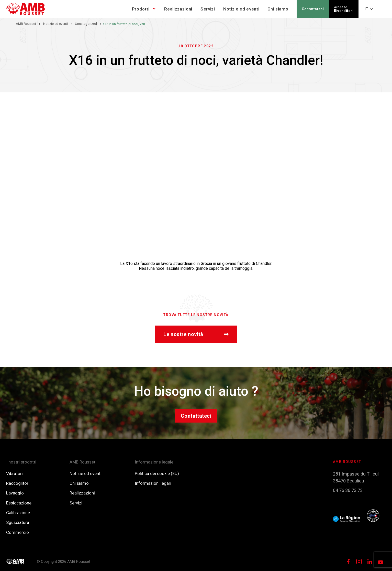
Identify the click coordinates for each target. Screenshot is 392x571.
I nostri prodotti (21, 462)
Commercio (18, 532)
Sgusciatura (18, 522)
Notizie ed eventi (241, 9)
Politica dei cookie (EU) (157, 473)
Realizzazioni (178, 9)
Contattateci (313, 9)
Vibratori (14, 473)
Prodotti (141, 9)
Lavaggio (15, 493)
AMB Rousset (82, 462)
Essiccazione (19, 503)
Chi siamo (278, 9)
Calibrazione (18, 513)
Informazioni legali (153, 483)
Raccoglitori (18, 483)
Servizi (208, 9)
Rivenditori (344, 9)
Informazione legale (154, 462)
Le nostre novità (196, 334)
